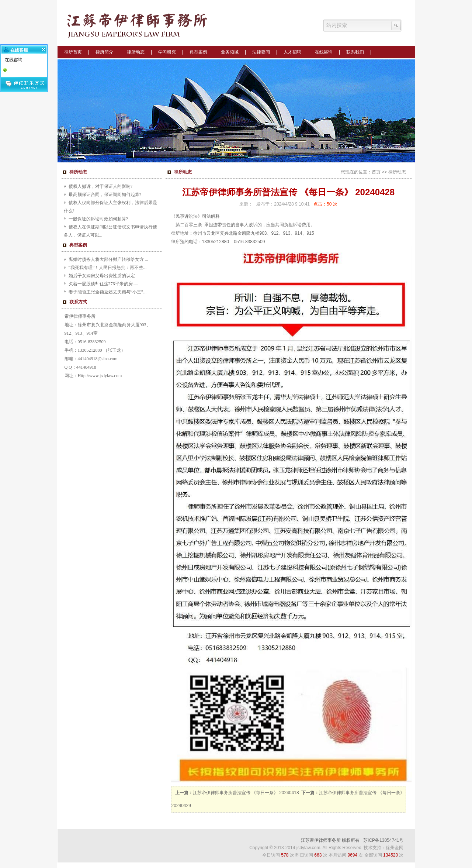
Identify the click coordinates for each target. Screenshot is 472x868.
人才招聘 (292, 52)
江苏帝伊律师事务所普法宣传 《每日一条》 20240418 (246, 793)
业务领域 (230, 52)
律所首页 (73, 52)
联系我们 (355, 52)
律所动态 (136, 52)
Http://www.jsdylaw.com (100, 376)
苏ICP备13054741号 (383, 840)
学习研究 (167, 52)
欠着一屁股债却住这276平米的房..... (103, 284)
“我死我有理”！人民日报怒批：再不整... (108, 268)
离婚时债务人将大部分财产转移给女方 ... (108, 259)
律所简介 (104, 52)
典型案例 (198, 52)
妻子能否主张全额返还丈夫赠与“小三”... (108, 292)
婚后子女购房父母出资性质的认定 (102, 276)
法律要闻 (261, 52)
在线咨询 (324, 52)
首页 (376, 172)
